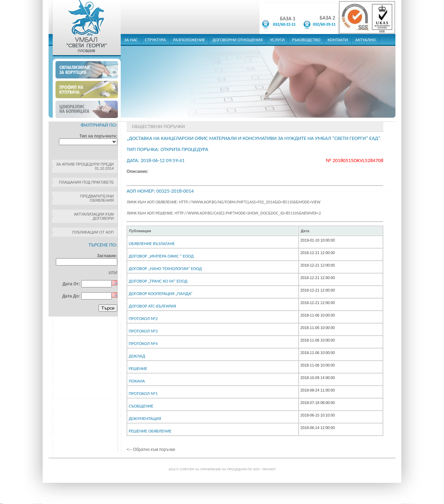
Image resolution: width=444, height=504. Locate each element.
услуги (277, 40)
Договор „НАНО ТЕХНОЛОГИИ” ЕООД (165, 268)
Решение (138, 368)
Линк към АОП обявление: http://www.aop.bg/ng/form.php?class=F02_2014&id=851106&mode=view (224, 202)
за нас (131, 40)
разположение (189, 40)
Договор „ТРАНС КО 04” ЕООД (158, 281)
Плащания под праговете (86, 182)
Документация (145, 418)
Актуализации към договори (94, 216)
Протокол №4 (143, 343)
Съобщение (141, 406)
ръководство (306, 40)
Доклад (137, 356)
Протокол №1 (143, 393)
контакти (338, 40)
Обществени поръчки (158, 126)
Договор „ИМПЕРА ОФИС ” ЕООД (161, 256)
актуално (365, 40)
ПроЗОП (269, 469)
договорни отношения (237, 40)
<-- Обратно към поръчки (151, 450)
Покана (137, 381)
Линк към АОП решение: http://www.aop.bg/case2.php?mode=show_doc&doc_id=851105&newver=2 (224, 213)
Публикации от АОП (93, 232)
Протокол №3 (143, 331)
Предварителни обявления (97, 198)
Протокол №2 (143, 318)
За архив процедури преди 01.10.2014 (85, 166)
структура (156, 40)
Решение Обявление (150, 431)
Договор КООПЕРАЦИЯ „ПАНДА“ (161, 293)
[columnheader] (213, 231)
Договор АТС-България (152, 306)
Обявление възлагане (152, 243)
